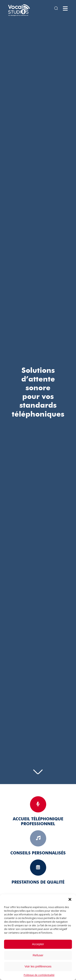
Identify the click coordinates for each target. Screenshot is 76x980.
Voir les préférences (38, 966)
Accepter (38, 944)
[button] (70, 899)
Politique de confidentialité (39, 975)
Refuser (38, 955)
